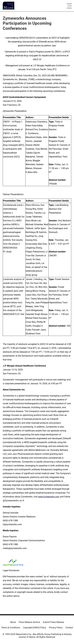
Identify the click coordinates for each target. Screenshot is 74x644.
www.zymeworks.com (49, 497)
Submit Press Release (53, 622)
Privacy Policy (56, 628)
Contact (69, 628)
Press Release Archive (29, 622)
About (13, 622)
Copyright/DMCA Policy (35, 628)
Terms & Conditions (11, 628)
